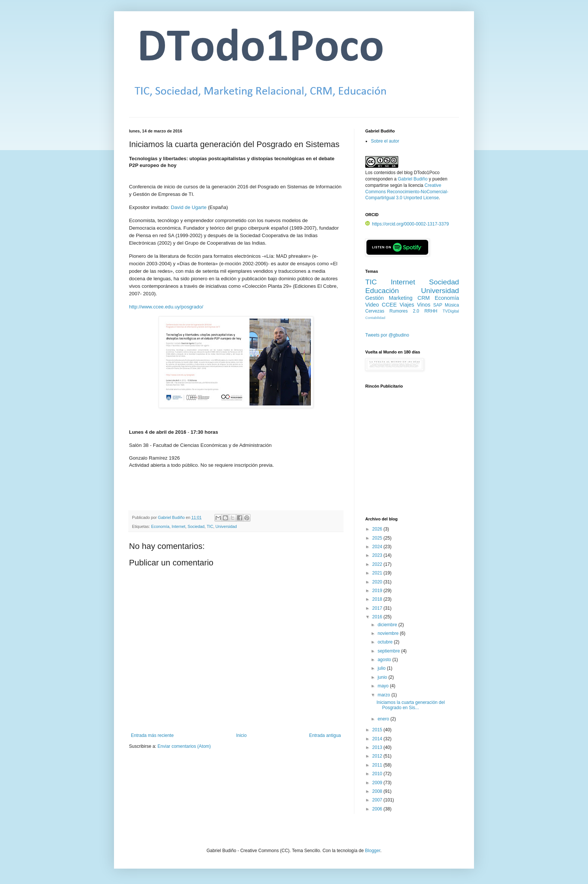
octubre (386, 642)
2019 (378, 591)
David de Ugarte (188, 207)
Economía (160, 526)
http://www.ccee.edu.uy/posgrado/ (166, 307)
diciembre (388, 625)
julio (382, 668)
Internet (179, 526)
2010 (378, 774)
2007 (378, 800)
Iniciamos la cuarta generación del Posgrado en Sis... (411, 705)
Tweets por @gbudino (387, 335)
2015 (378, 730)
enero (384, 719)
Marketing (401, 298)
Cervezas (375, 311)
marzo (385, 695)
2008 (378, 791)
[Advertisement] (412, 457)
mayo (384, 686)
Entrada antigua (325, 735)
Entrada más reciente (152, 735)
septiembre (389, 651)
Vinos (424, 305)
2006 (378, 809)
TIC (210, 526)
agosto (385, 660)
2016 (378, 617)
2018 (378, 599)
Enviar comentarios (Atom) (184, 746)
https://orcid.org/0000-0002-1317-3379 (407, 224)
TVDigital (451, 311)
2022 (378, 564)
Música (452, 305)
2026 (378, 529)
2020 (378, 582)
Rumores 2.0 (404, 311)
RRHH (431, 311)
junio (383, 677)
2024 (378, 547)
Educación (382, 291)
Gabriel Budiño (172, 517)
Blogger (373, 851)
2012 (378, 756)
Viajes (407, 305)
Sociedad (196, 526)
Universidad (226, 526)
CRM (424, 298)
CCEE (389, 305)
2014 (378, 739)
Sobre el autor (385, 141)
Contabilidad (375, 318)
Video (372, 305)
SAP (438, 305)
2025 (378, 538)
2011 (378, 765)
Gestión (375, 298)
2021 (378, 573)
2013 (378, 747)
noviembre (389, 633)
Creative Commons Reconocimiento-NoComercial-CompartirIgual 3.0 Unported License (407, 192)
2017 (378, 608)
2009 (378, 783)
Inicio (241, 735)
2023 (378, 555)
